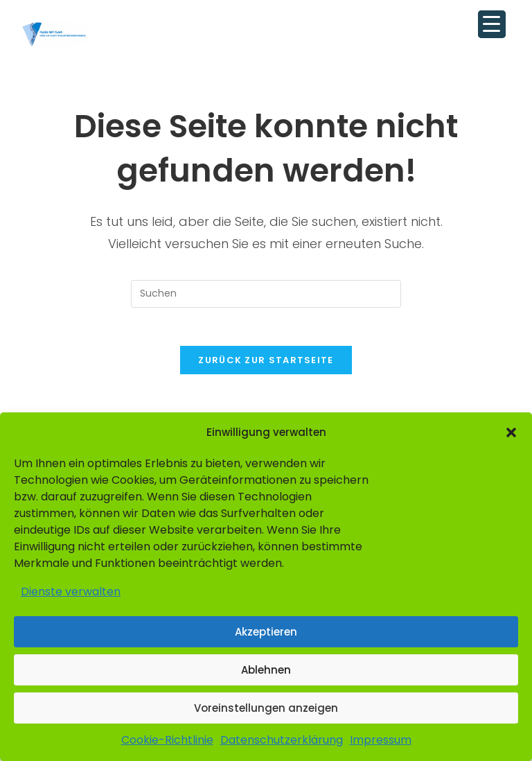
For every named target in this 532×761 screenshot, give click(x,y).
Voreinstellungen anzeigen (266, 708)
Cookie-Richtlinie (167, 740)
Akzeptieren (266, 632)
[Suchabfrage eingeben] (266, 294)
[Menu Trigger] (492, 24)
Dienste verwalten (71, 592)
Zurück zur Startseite (266, 364)
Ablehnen (266, 670)
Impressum (381, 740)
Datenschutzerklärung (282, 740)
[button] (511, 432)
